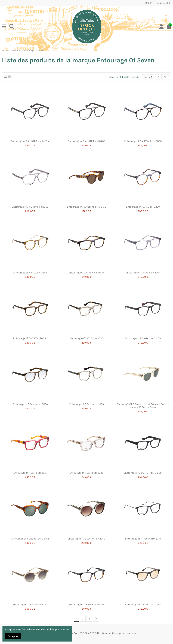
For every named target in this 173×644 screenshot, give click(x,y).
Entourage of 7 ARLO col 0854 (30, 273)
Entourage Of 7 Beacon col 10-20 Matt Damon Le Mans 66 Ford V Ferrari (143, 406)
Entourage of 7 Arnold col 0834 (86, 273)
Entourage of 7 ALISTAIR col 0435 (86, 141)
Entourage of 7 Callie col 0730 (86, 473)
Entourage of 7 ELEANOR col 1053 (86, 539)
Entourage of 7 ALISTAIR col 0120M (30, 141)
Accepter (13, 636)
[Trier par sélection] (152, 77)
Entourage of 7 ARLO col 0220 (143, 207)
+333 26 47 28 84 (88, 633)
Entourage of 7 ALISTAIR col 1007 (30, 207)
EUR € (149, 3)
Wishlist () (164, 3)
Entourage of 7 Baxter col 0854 (30, 404)
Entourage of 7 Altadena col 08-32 (86, 207)
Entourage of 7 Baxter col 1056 (86, 404)
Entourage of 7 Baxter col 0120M (143, 338)
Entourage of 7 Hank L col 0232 (143, 605)
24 (166, 77)
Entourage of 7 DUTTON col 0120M (143, 473)
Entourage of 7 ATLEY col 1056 (86, 338)
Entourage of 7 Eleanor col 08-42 (30, 539)
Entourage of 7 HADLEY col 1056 (86, 605)
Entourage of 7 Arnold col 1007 (143, 273)
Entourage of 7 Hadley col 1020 (30, 605)
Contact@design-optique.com (119, 633)
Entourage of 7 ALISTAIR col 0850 (143, 141)
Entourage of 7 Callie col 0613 (30, 473)
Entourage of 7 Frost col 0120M (143, 539)
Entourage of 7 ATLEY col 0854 (30, 338)
